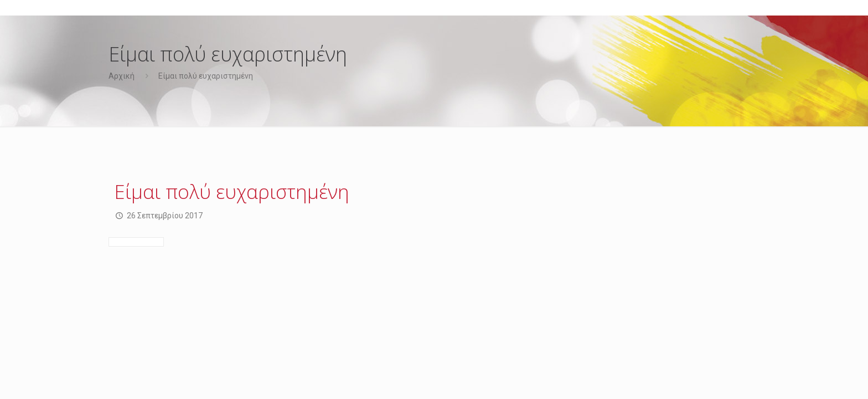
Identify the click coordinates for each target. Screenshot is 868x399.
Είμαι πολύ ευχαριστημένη (206, 76)
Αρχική (122, 76)
